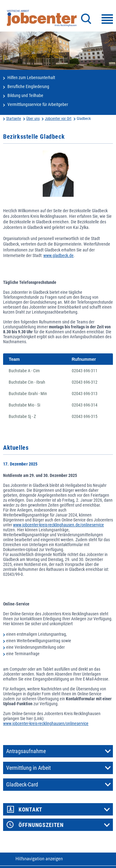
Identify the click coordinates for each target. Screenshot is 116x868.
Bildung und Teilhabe (25, 95)
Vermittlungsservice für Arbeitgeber (38, 104)
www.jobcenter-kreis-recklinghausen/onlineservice (46, 723)
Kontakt (30, 810)
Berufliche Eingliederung (28, 86)
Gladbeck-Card (22, 785)
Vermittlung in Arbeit (28, 768)
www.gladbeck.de (58, 255)
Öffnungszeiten (41, 825)
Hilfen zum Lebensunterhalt (31, 78)
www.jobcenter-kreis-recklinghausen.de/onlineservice (58, 525)
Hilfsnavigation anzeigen (39, 859)
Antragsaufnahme (26, 751)
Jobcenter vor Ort (58, 119)
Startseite (14, 119)
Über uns (33, 119)
